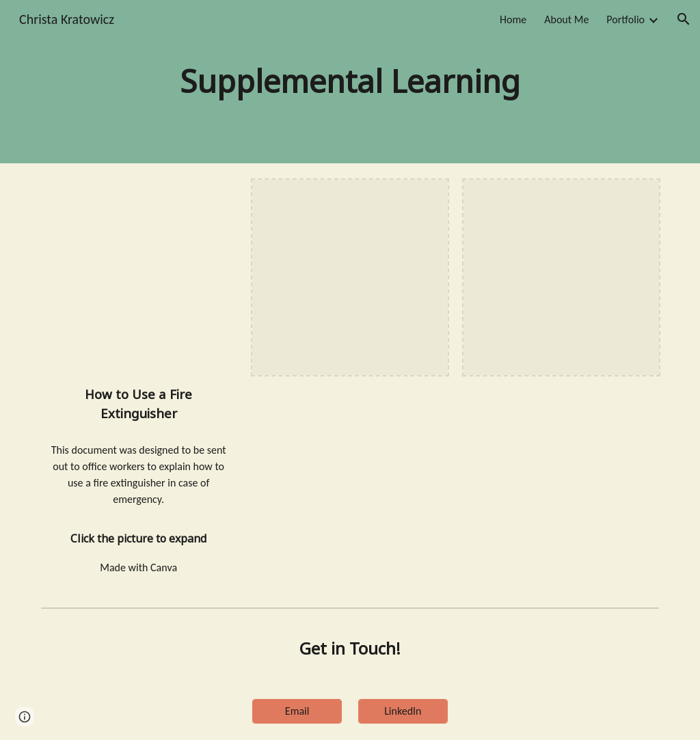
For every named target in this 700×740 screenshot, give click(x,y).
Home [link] (513, 19)
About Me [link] (566, 19)
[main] (350, 82)
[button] (684, 19)
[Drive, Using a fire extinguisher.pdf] (139, 277)
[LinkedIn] (403, 711)
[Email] (297, 711)
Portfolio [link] (625, 19)
